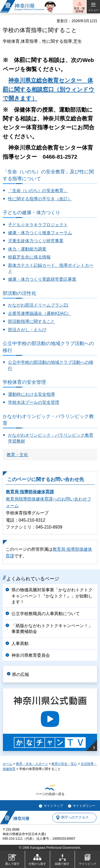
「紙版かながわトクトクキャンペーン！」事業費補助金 (52, 629)
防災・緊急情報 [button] (79, 10)
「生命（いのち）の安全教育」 (38, 191)
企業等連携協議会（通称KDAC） (39, 313)
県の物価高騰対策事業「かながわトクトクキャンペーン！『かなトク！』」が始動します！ (52, 596)
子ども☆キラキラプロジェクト (38, 225)
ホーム (7, 764)
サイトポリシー (84, 806)
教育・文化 (17, 455)
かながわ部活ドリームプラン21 (38, 305)
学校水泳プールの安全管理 (34, 402)
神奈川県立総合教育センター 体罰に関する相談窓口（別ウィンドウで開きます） (49, 89)
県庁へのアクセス (75, 818)
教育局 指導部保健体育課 (30, 492)
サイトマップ (53, 806)
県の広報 (21, 675)
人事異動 (20, 644)
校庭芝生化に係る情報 (29, 257)
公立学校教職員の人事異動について (46, 614)
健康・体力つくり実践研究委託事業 (42, 279)
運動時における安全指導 (31, 394)
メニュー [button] (93, 10)
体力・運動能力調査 (27, 249)
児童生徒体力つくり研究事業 (36, 241)
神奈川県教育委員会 (31, 655)
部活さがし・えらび (27, 330)
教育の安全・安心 (64, 764)
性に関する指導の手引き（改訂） (40, 199)
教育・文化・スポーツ (32, 764)
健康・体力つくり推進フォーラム (40, 233)
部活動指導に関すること (31, 321)
